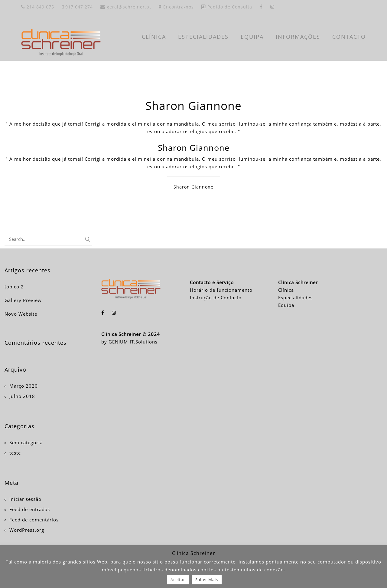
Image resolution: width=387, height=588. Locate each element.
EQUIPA (252, 37)
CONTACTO (349, 37)
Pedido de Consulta (227, 7)
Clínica (286, 290)
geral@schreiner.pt (126, 7)
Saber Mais (207, 580)
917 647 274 (77, 7)
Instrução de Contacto (216, 297)
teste (15, 453)
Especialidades (295, 297)
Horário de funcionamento (221, 290)
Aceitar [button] (178, 580)
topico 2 (14, 287)
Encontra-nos (176, 7)
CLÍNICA (154, 37)
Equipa (286, 305)
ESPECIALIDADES (203, 37)
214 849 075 (38, 7)
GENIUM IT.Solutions (133, 342)
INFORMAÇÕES (298, 37)
